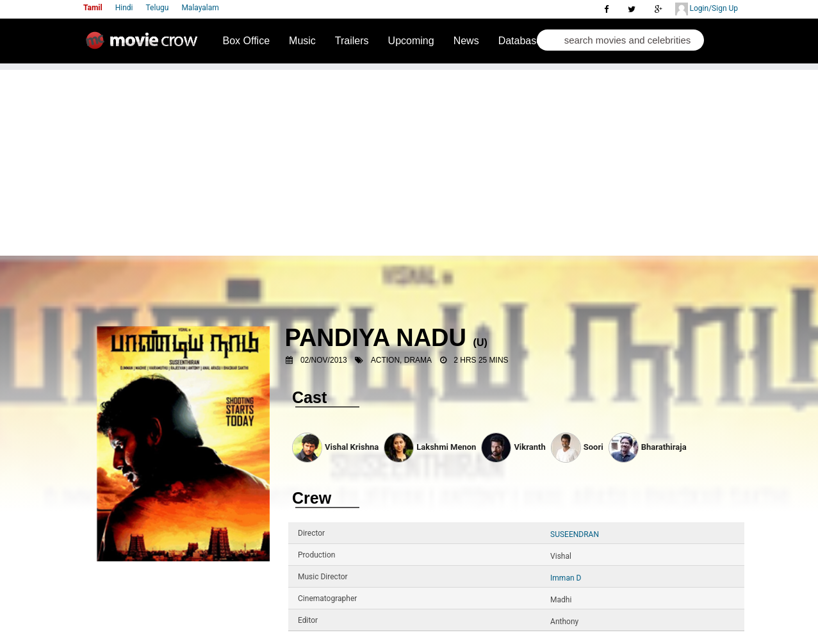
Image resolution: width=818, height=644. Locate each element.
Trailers (352, 41)
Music (302, 41)
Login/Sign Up (707, 9)
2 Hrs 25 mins (481, 360)
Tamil (93, 8)
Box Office (247, 41)
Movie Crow (145, 45)
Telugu (158, 8)
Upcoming (411, 41)
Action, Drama (401, 360)
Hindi (124, 8)
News (466, 41)
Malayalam (200, 8)
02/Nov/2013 (324, 360)
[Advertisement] (409, 160)
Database (520, 41)
